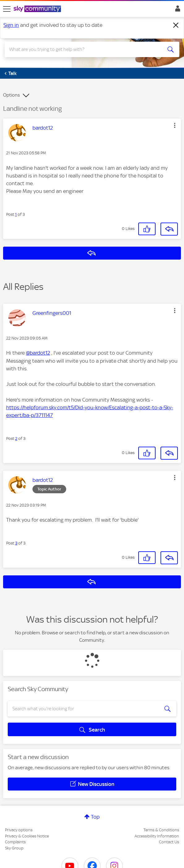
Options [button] (11, 95)
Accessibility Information (157, 836)
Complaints (15, 842)
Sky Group (14, 848)
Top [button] (95, 817)
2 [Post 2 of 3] (16, 438)
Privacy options (19, 830)
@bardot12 (38, 353)
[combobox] (83, 49)
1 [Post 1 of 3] (16, 214)
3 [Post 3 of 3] (16, 543)
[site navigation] (7, 9)
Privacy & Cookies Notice (27, 836)
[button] (175, 125)
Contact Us (169, 842)
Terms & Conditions (161, 830)
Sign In (176, 10)
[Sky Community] (38, 9)
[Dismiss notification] (176, 25)
